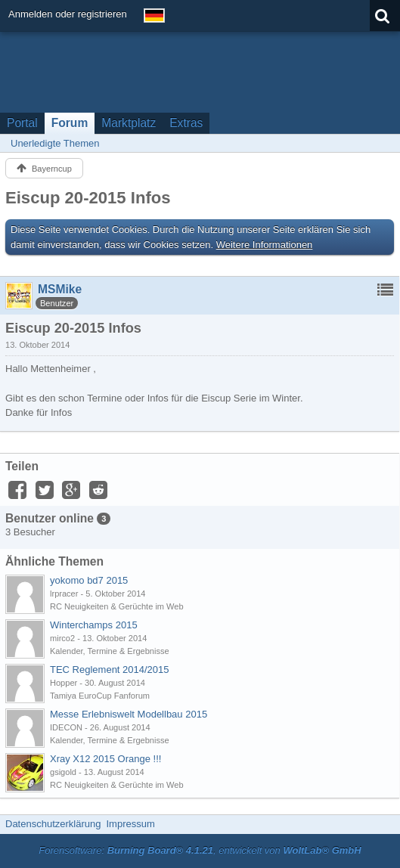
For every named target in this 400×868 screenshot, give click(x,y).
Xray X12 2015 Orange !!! (105, 759)
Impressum (130, 824)
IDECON (66, 727)
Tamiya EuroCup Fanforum (100, 696)
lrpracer (64, 594)
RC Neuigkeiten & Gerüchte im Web (117, 606)
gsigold (63, 772)
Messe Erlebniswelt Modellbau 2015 (129, 714)
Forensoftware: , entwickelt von (200, 850)
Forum (70, 123)
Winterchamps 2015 (94, 625)
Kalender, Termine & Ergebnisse (110, 651)
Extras (186, 123)
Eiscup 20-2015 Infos (88, 198)
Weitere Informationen (265, 245)
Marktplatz (129, 123)
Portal (22, 123)
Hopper (64, 683)
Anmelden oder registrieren (68, 14)
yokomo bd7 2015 (89, 580)
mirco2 (62, 638)
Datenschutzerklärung (53, 824)
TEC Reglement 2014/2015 (110, 670)
